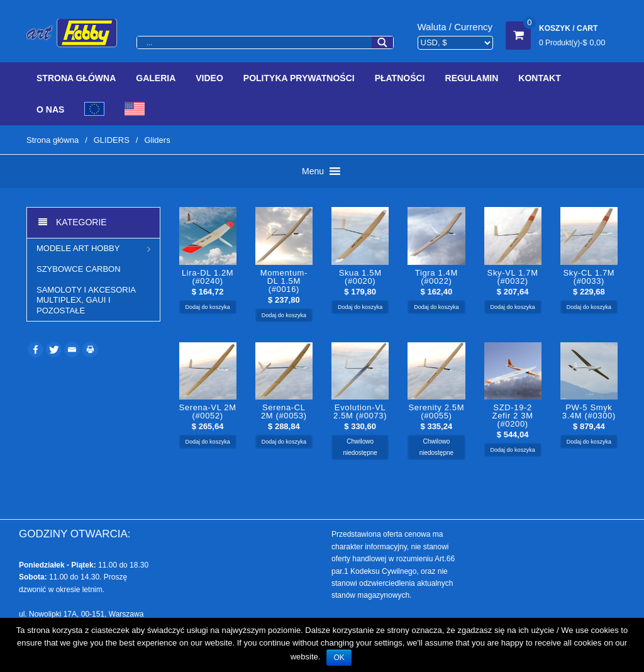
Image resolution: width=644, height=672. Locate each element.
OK (339, 658)
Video (209, 78)
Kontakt (539, 78)
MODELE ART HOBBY (78, 248)
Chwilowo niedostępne (360, 447)
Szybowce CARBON (79, 269)
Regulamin (472, 78)
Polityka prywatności (299, 78)
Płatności (400, 78)
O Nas (50, 109)
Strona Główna (76, 78)
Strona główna (53, 140)
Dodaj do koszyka (208, 307)
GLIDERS (112, 140)
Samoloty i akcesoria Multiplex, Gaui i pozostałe (86, 300)
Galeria (156, 78)
